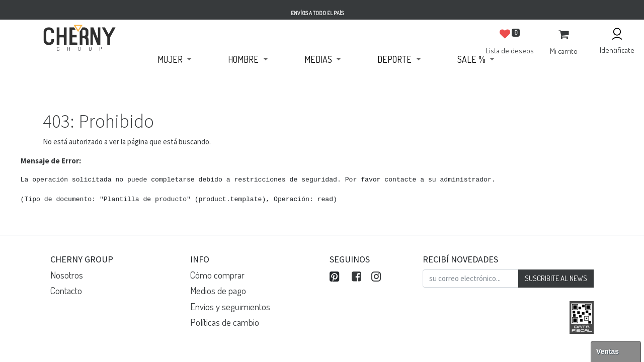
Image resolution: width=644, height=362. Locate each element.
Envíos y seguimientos (230, 306)
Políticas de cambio (225, 322)
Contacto (66, 290)
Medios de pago (218, 290)
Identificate (617, 50)
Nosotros (67, 275)
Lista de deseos (510, 51)
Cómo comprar (217, 275)
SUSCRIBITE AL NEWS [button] (556, 278)
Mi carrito (564, 51)
